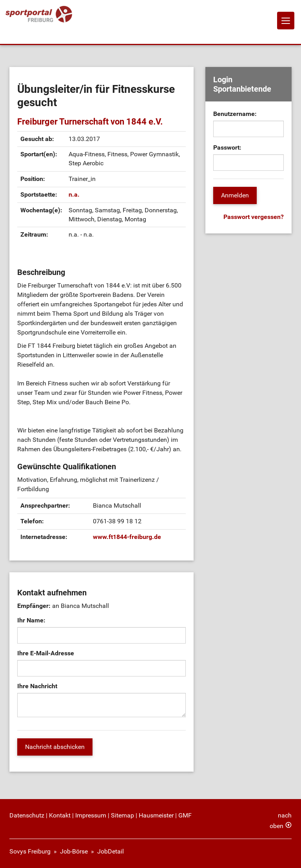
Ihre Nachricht (37, 686)
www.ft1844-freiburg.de (127, 537)
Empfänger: (34, 606)
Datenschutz (27, 815)
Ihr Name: (31, 620)
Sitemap (122, 815)
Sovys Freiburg (30, 851)
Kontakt (60, 815)
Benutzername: (235, 114)
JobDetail (111, 851)
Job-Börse (74, 851)
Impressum (91, 815)
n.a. (74, 194)
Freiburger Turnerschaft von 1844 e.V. (90, 122)
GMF (185, 815)
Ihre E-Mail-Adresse (46, 653)
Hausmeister (156, 815)
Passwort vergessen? (254, 217)
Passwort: (227, 147)
